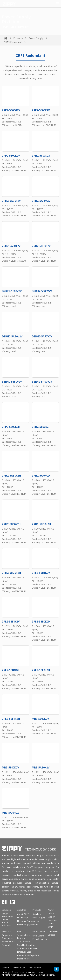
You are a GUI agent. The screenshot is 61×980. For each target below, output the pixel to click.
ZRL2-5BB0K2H (41, 622)
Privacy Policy (35, 968)
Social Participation (26, 945)
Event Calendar (39, 936)
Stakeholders (23, 959)
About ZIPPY (23, 914)
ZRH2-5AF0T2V (11, 246)
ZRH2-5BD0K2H (41, 524)
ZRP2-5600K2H (11, 427)
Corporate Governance (8, 937)
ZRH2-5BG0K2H (11, 573)
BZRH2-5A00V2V (42, 382)
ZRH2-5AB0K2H (11, 476)
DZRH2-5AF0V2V (42, 336)
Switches (37, 914)
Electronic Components (28, 921)
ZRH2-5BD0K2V (41, 246)
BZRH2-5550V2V (12, 382)
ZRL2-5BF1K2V (11, 622)
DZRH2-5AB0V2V (12, 336)
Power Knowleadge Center (8, 917)
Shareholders (8, 942)
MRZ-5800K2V (10, 767)
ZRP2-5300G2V (11, 110)
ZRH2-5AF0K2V (41, 201)
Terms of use (19, 968)
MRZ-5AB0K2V (41, 767)
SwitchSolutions (6, 924)
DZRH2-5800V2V (42, 291)
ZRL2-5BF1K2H (11, 719)
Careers (6, 968)
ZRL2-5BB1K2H (11, 670)
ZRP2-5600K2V (11, 156)
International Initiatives (28, 948)
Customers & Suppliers (28, 955)
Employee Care (24, 952)
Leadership (23, 918)
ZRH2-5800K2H (41, 427)
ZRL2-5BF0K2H (41, 670)
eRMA (50, 927)
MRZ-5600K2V (40, 719)
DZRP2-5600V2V (12, 291)
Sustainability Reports (23, 937)
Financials (7, 945)
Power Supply (36, 38)
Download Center (52, 922)
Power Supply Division (28, 924)
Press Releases (40, 939)
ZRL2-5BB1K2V (41, 573)
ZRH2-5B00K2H (11, 524)
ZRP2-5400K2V (41, 110)
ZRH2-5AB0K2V (11, 201)
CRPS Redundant (13, 42)
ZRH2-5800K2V (41, 156)
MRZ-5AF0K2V (11, 813)
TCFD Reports (24, 942)
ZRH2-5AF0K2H (41, 476)
